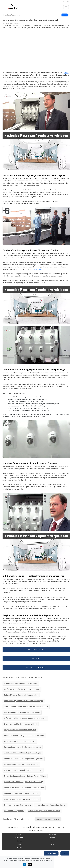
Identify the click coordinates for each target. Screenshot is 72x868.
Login (65, 853)
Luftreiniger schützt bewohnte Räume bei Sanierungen (25, 718)
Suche (65, 15)
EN (68, 1)
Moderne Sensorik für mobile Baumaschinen (21, 793)
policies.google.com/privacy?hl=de (42, 860)
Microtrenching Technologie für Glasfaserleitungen (24, 701)
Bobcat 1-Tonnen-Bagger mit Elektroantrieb (21, 695)
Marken (19, 841)
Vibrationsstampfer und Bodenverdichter (44, 811)
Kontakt (19, 848)
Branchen (52, 841)
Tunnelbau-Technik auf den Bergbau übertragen (23, 753)
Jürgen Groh (9, 23)
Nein (30, 865)
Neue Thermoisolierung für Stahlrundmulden (22, 799)
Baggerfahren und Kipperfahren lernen (50, 805)
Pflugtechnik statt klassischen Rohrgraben (20, 730)
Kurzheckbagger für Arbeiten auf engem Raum (22, 712)
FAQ (53, 844)
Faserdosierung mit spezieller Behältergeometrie (23, 770)
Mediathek (19, 834)
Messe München (38, 667)
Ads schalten (51, 853)
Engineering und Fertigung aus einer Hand (20, 724)
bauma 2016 (38, 650)
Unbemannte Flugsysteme (14, 811)
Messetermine (19, 838)
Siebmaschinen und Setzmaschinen (18, 805)
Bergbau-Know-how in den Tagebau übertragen (22, 747)
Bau (38, 659)
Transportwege (38, 269)
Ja (25, 865)
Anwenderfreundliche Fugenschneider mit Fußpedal (24, 735)
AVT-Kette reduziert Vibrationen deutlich (20, 741)
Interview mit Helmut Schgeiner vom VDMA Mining (24, 782)
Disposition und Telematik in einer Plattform (21, 764)
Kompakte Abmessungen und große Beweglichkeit (23, 759)
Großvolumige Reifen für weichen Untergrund (22, 689)
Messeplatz (53, 834)
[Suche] (36, 15)
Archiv (19, 844)
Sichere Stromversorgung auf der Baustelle (21, 683)
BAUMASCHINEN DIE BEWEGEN (48, 819)
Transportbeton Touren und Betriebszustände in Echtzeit (26, 707)
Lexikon (53, 838)
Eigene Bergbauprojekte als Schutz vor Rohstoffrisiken (25, 776)
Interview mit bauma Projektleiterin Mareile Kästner (24, 788)
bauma (66, 73)
